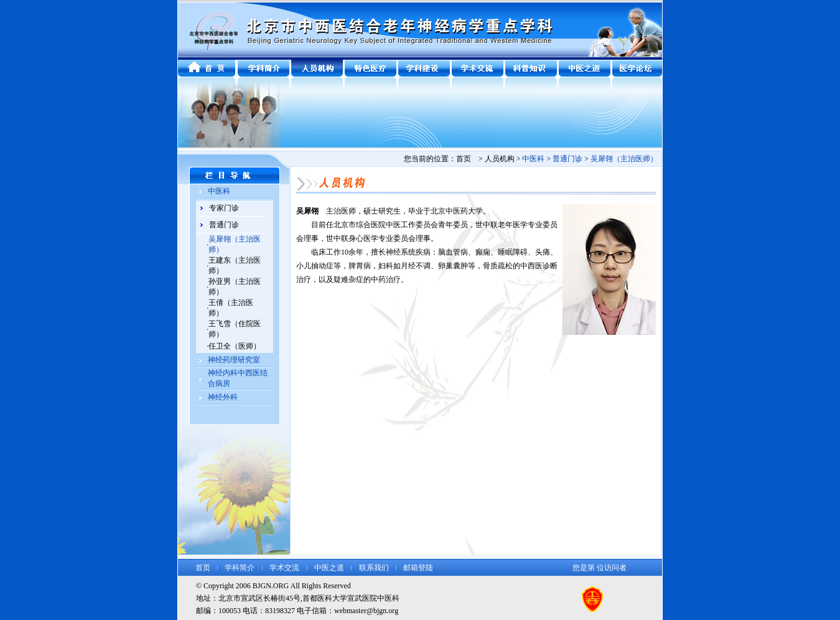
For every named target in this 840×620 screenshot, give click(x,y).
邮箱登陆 (418, 568)
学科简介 (240, 568)
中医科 (219, 191)
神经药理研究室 (234, 360)
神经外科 (223, 397)
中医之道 (329, 568)
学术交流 (284, 568)
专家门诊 (224, 208)
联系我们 (374, 568)
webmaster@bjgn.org (366, 611)
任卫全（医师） (235, 346)
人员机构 (500, 159)
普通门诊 (224, 225)
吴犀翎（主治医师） (624, 159)
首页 (203, 568)
